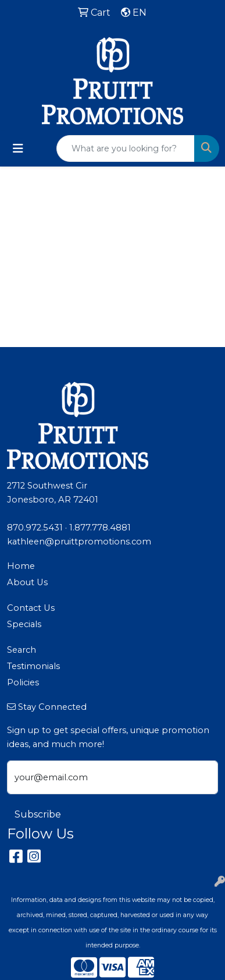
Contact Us (31, 608)
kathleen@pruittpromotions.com (79, 542)
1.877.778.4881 (100, 528)
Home (21, 566)
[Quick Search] (126, 148)
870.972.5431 (35, 528)
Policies (23, 682)
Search (22, 650)
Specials (24, 624)
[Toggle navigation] (18, 148)
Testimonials (33, 666)
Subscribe (38, 814)
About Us (27, 582)
